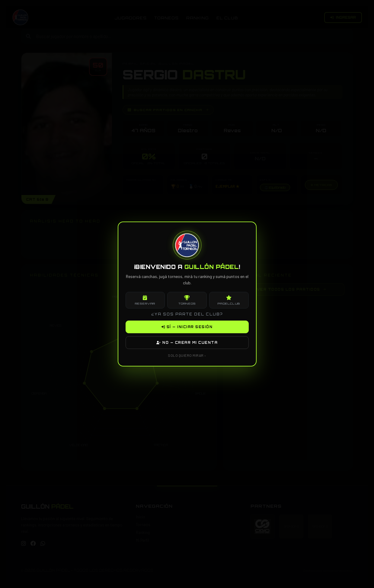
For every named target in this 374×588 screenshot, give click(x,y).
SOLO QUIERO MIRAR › (187, 355)
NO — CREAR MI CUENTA (187, 343)
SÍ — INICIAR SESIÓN (187, 327)
